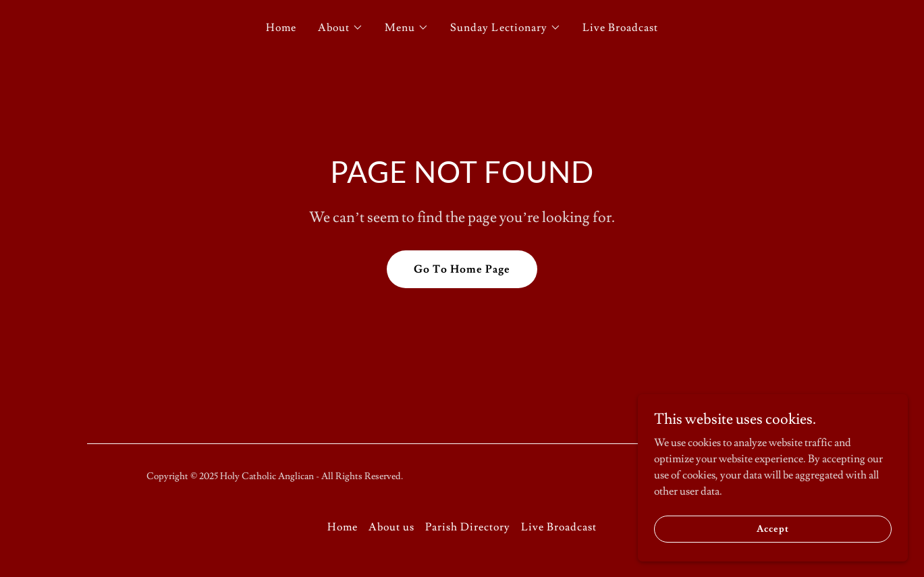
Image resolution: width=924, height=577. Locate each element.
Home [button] (343, 527)
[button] (341, 28)
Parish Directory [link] (468, 527)
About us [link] (391, 527)
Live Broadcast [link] (620, 28)
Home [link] (281, 28)
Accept (772, 528)
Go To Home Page (462, 269)
